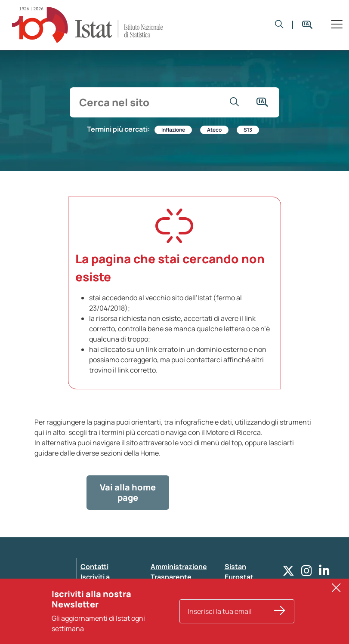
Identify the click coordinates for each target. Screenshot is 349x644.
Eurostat (239, 577)
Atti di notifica (174, 608)
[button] (279, 25)
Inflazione (173, 130)
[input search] (149, 102)
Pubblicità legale (178, 598)
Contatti (94, 567)
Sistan (235, 567)
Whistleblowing (177, 587)
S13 (248, 130)
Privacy (93, 598)
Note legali (168, 618)
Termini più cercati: (118, 129)
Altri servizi (243, 587)
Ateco (214, 130)
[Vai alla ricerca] (235, 102)
